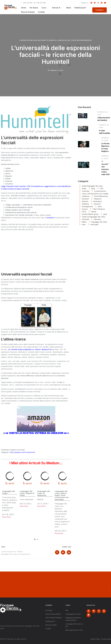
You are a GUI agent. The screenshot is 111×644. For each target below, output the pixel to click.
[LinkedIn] (104, 611)
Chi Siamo (33, 8)
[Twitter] (94, 611)
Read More (6, 517)
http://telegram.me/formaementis (22, 452)
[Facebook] (89, 611)
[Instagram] (99, 611)
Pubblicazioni (79, 8)
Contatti (41, 12)
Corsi (44, 8)
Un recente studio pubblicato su (30, 349)
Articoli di (57, 8)
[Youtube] (89, 615)
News (68, 8)
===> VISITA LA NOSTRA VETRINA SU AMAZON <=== (36, 433)
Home (23, 8)
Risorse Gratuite (28, 12)
